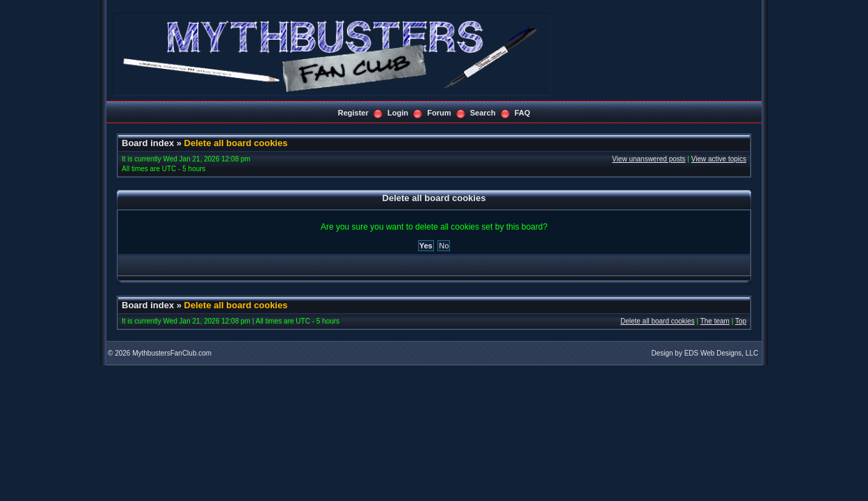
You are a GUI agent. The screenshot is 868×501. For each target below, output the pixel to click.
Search (483, 113)
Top (741, 321)
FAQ (523, 113)
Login (398, 113)
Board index (148, 143)
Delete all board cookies (236, 143)
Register (353, 113)
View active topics (719, 159)
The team (715, 321)
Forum (439, 113)
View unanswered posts (649, 159)
